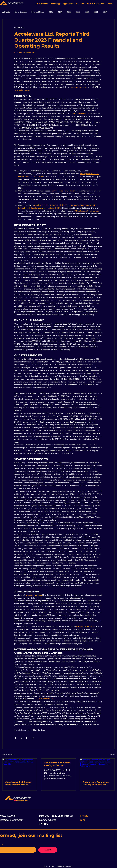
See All (112, 754)
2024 (60, 12)
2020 (96, 12)
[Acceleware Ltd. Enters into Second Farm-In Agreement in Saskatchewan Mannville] (20, 768)
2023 (69, 12)
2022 (78, 12)
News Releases (21, 12)
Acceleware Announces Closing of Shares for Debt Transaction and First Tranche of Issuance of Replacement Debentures (97, 783)
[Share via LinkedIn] (27, 738)
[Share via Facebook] (15, 738)
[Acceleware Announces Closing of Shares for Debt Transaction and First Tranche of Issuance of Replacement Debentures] (97, 768)
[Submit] (48, 850)
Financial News (38, 12)
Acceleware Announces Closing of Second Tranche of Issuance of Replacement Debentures (58, 764)
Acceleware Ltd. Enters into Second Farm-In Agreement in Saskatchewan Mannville (19, 783)
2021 (87, 12)
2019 (105, 12)
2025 (51, 12)
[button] (42, 4)
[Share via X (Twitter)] (21, 738)
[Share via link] (33, 738)
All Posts (6, 12)
